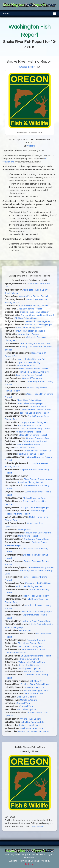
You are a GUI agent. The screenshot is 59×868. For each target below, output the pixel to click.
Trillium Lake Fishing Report (32, 662)
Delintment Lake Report (35, 441)
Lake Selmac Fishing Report (34, 369)
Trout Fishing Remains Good (30, 331)
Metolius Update (29, 700)
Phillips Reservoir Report (35, 498)
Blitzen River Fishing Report (33, 435)
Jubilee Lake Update (29, 725)
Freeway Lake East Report (39, 583)
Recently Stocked (26, 366)
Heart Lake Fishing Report (30, 454)
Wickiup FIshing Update (36, 691)
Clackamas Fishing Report (37, 539)
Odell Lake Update (26, 697)
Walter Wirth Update (35, 672)
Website (31, 146)
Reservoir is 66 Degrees (38, 321)
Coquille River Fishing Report (35, 312)
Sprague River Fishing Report (35, 508)
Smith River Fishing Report (31, 403)
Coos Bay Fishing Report (29, 309)
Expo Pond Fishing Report (29, 328)
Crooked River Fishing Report (35, 684)
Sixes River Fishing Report (30, 400)
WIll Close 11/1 (37, 681)
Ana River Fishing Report (28, 432)
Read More (38, 827)
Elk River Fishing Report (26, 318)
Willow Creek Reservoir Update (34, 732)
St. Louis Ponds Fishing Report (36, 656)
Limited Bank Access (28, 334)
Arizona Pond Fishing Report (34, 296)
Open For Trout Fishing (29, 362)
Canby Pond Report (28, 536)
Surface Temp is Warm (29, 426)
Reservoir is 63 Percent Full (37, 451)
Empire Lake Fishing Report (39, 325)
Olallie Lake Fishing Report (31, 643)
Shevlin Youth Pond (35, 694)
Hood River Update (27, 709)
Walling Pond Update (30, 668)
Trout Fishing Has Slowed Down (36, 344)
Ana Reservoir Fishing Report (35, 429)
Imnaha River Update (31, 719)
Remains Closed (38, 407)
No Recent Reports (25, 448)
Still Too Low (25, 631)
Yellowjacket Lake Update (38, 533)
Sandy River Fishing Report (32, 646)
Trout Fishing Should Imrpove (39, 479)
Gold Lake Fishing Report (29, 586)
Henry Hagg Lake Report (36, 596)
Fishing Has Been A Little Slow (34, 372)
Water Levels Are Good (29, 444)
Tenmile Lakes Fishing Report (36, 410)
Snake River (27, 67)
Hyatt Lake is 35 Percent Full (31, 359)
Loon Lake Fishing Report (29, 375)
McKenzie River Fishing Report (37, 612)
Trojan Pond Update (29, 665)
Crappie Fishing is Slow (38, 438)
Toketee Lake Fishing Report (34, 413)
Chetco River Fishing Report (34, 306)
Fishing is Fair (24, 530)
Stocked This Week (32, 378)
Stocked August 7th (29, 659)
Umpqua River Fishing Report (36, 422)
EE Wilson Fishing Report (42, 568)
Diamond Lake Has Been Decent (37, 315)
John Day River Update (33, 722)
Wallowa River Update (32, 728)
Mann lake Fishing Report (30, 482)
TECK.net (30, 864)
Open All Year (23, 703)
